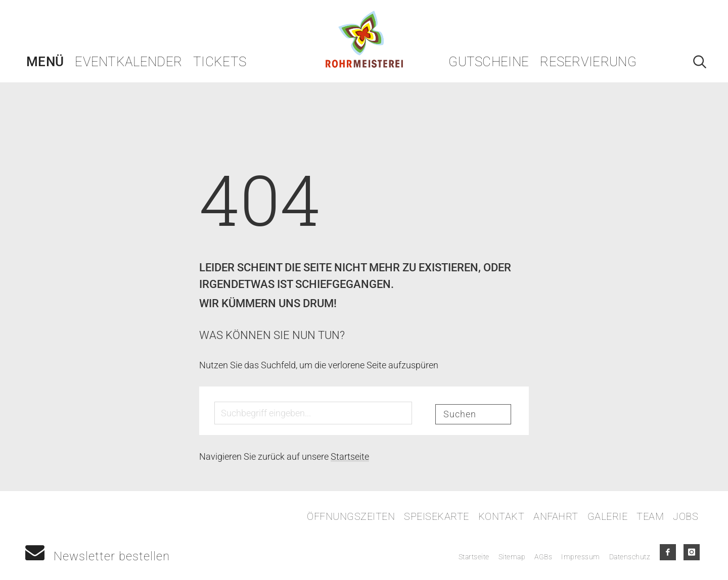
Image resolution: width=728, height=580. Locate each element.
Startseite (350, 456)
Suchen (460, 414)
